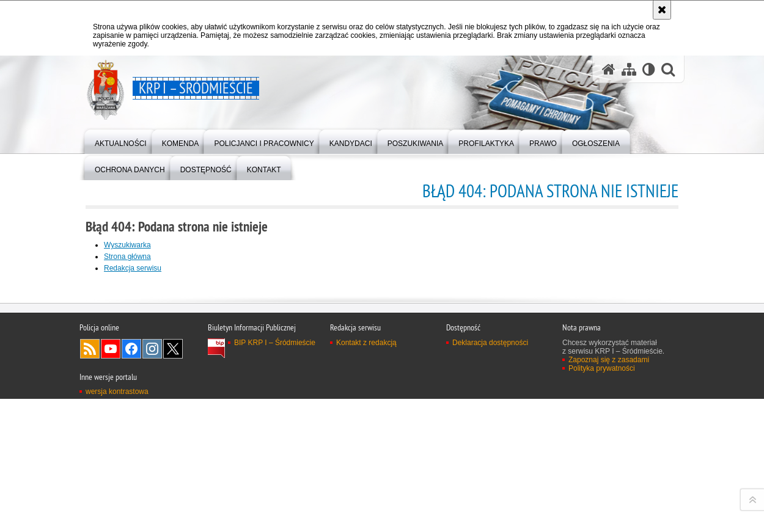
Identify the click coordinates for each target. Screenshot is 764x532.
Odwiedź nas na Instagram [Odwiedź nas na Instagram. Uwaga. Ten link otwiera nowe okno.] (152, 514)
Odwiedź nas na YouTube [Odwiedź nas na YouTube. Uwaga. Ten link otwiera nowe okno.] (111, 514)
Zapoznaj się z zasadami (609, 525)
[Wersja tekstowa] (649, 69)
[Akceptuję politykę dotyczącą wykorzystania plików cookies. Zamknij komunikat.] (662, 10)
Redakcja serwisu (133, 268)
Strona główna (127, 257)
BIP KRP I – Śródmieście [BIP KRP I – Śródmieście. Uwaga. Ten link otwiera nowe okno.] (275, 508)
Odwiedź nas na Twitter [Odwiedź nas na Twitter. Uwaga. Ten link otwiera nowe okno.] (173, 514)
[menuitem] (121, 141)
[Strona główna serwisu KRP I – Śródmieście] (609, 69)
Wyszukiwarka (127, 245)
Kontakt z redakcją (366, 508)
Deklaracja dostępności (490, 508)
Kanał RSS (90, 514)
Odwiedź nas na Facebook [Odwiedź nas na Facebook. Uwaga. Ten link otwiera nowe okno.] (131, 514)
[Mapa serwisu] (629, 69)
